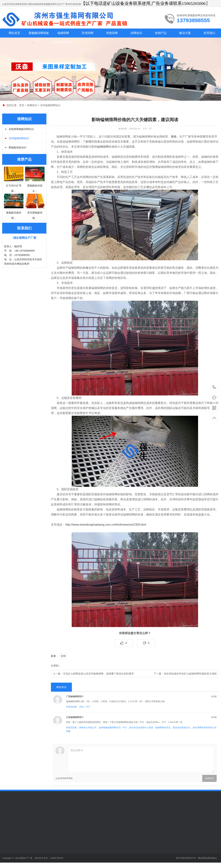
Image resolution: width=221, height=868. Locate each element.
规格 (174, 137)
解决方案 (185, 33)
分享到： (56, 666)
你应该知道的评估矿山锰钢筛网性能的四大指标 (190, 674)
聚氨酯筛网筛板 (39, 33)
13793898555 (214, 387)
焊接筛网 (112, 33)
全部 (63, 656)
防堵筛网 (88, 33)
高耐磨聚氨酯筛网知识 (21, 129)
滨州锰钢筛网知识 (50, 105)
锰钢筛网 (63, 33)
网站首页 (14, 33)
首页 (22, 105)
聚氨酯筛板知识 (18, 147)
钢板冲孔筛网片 (63, 42)
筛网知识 (136, 33)
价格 (86, 268)
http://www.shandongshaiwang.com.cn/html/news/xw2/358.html (106, 525)
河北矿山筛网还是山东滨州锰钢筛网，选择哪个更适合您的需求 (98, 674)
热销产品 (161, 33)
